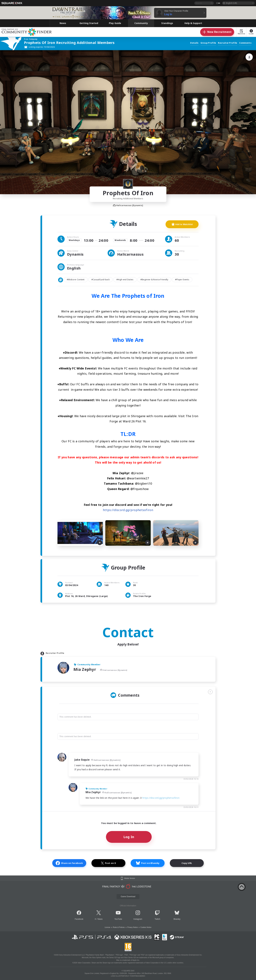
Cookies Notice (146, 927)
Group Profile (208, 43)
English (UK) (231, 3)
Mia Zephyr (85, 669)
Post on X (108, 863)
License (107, 927)
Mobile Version (130, 878)
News (100, 919)
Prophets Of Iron (128, 193)
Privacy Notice (133, 927)
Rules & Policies (119, 927)
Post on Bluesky (148, 863)
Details (194, 43)
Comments (245, 43)
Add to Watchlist (182, 224)
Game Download (128, 897)
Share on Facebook (69, 863)
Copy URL (187, 863)
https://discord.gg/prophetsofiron (128, 510)
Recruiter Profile (228, 43)
